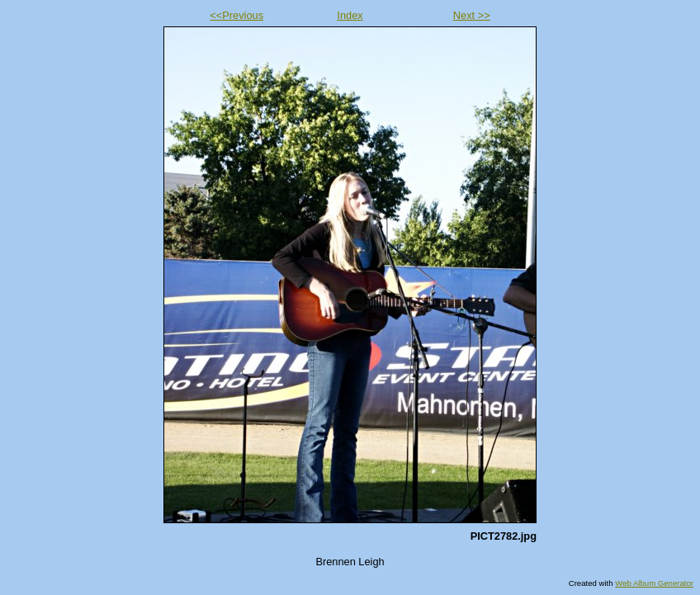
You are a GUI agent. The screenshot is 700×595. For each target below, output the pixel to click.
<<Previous (236, 15)
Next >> (472, 15)
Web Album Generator (654, 583)
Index (350, 15)
